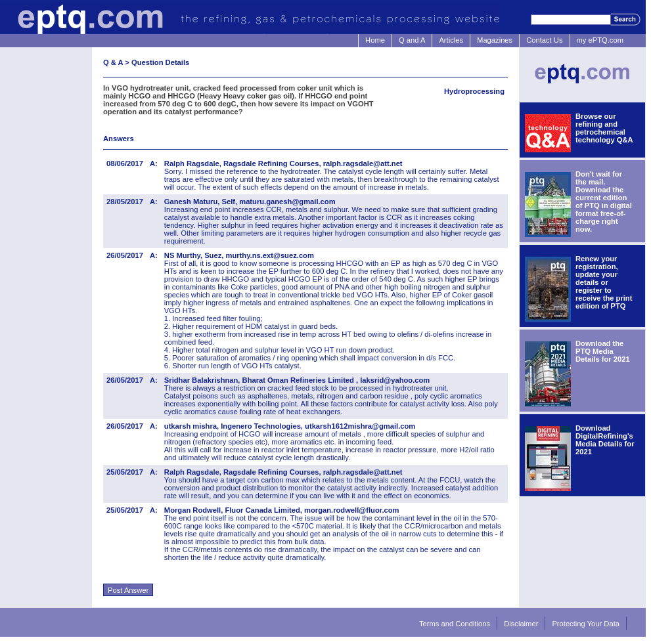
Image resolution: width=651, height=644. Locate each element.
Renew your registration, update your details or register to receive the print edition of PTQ (604, 282)
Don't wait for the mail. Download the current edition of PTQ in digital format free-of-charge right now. (604, 202)
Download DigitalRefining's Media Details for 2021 (605, 440)
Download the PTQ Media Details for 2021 (603, 351)
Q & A (113, 62)
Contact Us (544, 40)
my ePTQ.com (600, 40)
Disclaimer (521, 624)
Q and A (412, 40)
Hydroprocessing (474, 91)
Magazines (495, 40)
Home (375, 40)
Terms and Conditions (455, 624)
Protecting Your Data (586, 624)
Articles (451, 40)
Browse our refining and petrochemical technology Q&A (604, 128)
